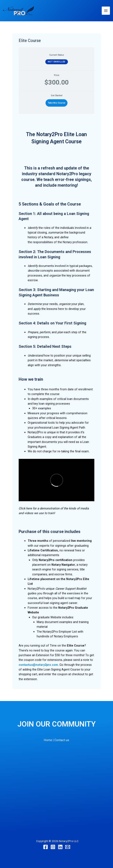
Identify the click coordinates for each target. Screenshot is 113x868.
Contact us (62, 740)
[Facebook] (46, 847)
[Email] (68, 847)
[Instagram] (53, 847)
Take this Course (56, 103)
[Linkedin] (60, 847)
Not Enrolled (57, 62)
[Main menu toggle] (106, 11)
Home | (49, 740)
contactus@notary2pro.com (38, 665)
